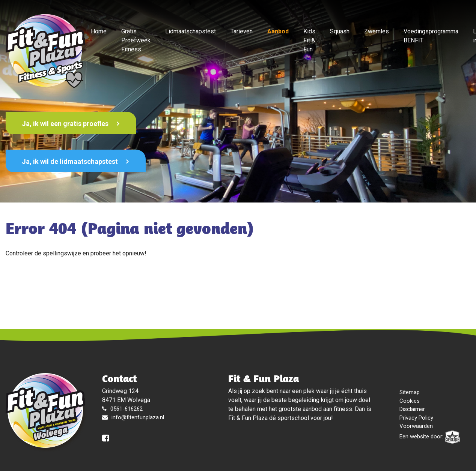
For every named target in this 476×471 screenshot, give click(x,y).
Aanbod (278, 31)
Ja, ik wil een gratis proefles (66, 124)
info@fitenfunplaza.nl (138, 417)
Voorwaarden (416, 426)
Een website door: (430, 437)
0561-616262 (127, 409)
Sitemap (410, 392)
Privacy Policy (416, 418)
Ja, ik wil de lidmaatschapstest (71, 161)
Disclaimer (412, 409)
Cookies (410, 401)
